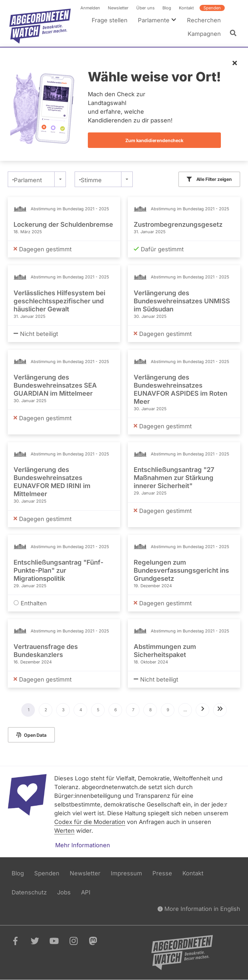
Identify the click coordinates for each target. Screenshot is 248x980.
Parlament (28, 180)
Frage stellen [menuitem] (110, 20)
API (86, 892)
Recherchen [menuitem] (204, 20)
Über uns (145, 8)
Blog (167, 8)
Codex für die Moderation (90, 822)
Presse (162, 873)
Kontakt (186, 8)
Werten (64, 831)
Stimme (91, 180)
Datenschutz (29, 892)
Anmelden (90, 8)
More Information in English (199, 909)
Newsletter (118, 8)
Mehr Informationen (83, 845)
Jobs (64, 892)
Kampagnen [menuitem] (204, 34)
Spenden (212, 8)
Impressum (126, 873)
